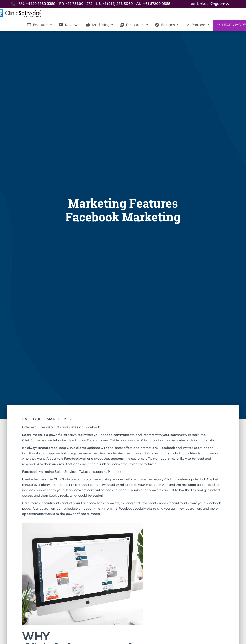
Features (38, 25)
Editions (165, 25)
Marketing (98, 25)
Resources (133, 25)
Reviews (69, 25)
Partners (196, 25)
